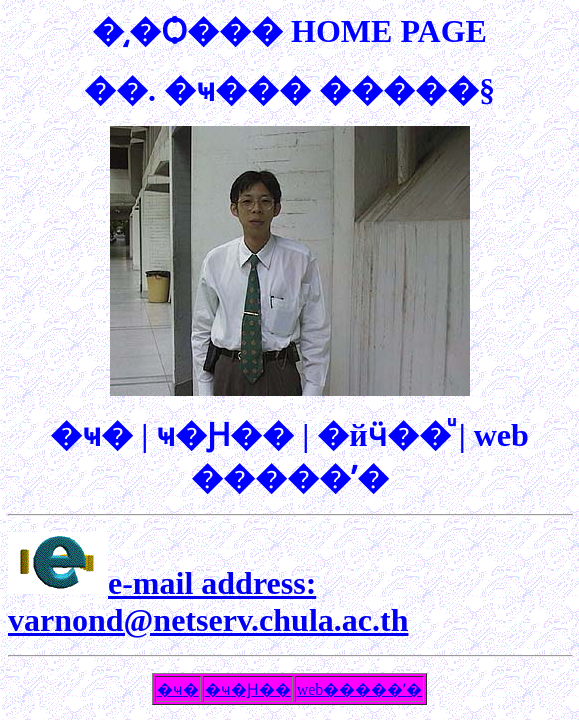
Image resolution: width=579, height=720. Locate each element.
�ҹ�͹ (178, 689)
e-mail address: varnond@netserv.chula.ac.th (208, 601)
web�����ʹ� (360, 689)
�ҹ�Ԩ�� (248, 689)
